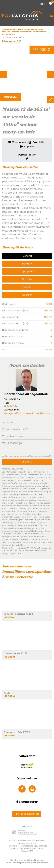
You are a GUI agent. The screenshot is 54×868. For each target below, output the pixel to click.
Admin (20, 848)
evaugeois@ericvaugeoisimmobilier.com (27, 413)
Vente (40, 29)
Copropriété (27, 271)
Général (27, 256)
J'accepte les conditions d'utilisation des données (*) (28, 456)
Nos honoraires (40, 846)
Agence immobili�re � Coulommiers (19, 29)
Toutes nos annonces (33, 848)
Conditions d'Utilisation (32, 551)
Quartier (27, 295)
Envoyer (27, 462)
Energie (27, 287)
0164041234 (11, 406)
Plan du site (12, 846)
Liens (14, 848)
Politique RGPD (27, 851)
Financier (27, 279)
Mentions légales (25, 846)
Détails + (27, 264)
